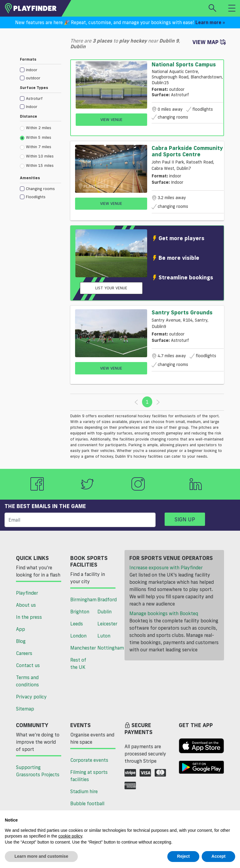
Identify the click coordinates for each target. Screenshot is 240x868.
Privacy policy (31, 697)
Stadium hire (84, 791)
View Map (209, 42)
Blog (21, 641)
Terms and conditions (27, 681)
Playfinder (27, 593)
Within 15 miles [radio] (37, 166)
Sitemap (25, 709)
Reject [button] (183, 856)
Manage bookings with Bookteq (164, 613)
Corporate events (89, 760)
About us (26, 605)
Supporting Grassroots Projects (38, 771)
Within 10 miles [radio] (37, 156)
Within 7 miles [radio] (36, 147)
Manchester (82, 648)
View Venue (111, 119)
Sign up (185, 519)
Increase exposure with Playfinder (166, 568)
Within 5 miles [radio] (36, 138)
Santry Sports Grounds (182, 312)
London (78, 636)
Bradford (107, 599)
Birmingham (82, 599)
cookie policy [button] (70, 836)
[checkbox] (41, 70)
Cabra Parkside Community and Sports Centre (187, 151)
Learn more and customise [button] (41, 856)
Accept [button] (218, 856)
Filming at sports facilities (89, 776)
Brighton (80, 612)
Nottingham (109, 648)
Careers (24, 653)
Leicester (107, 624)
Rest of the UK (78, 663)
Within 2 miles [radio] (36, 128)
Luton (104, 636)
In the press (29, 617)
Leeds (77, 624)
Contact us (28, 665)
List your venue (111, 288)
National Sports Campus (184, 64)
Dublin (104, 612)
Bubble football (87, 803)
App (21, 629)
